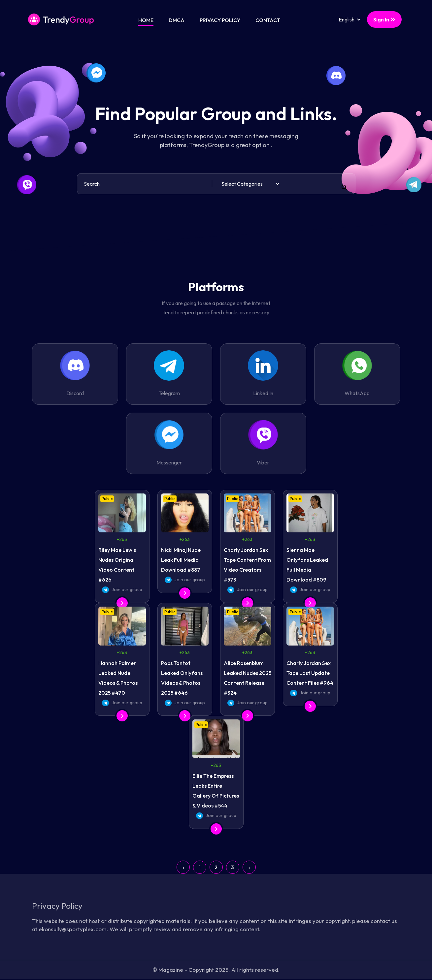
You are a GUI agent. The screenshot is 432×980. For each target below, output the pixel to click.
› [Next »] (249, 867)
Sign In (384, 19)
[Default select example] (250, 184)
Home (146, 20)
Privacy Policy (220, 20)
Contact (268, 20)
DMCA (177, 20)
